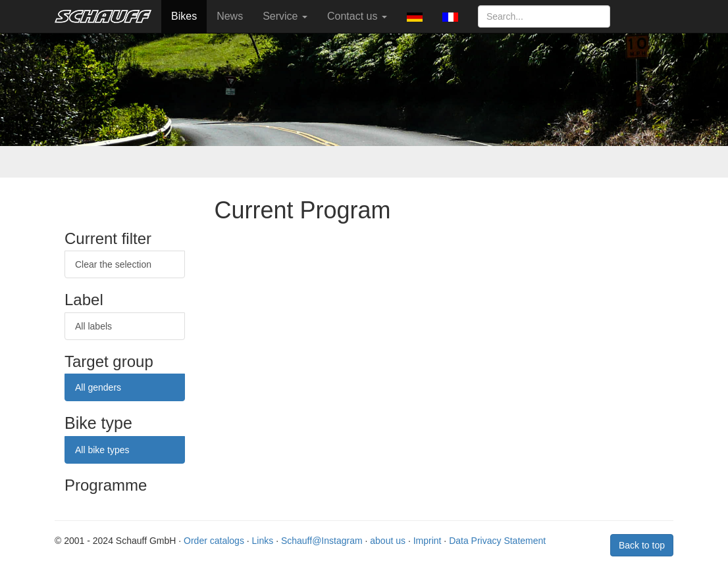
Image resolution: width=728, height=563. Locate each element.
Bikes (184, 16)
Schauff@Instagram (322, 541)
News (230, 16)
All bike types (102, 450)
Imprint (428, 541)
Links (263, 541)
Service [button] (285, 16)
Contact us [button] (357, 16)
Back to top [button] (642, 545)
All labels (93, 326)
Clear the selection (113, 264)
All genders (98, 387)
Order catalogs (214, 541)
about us (388, 541)
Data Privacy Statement (497, 541)
